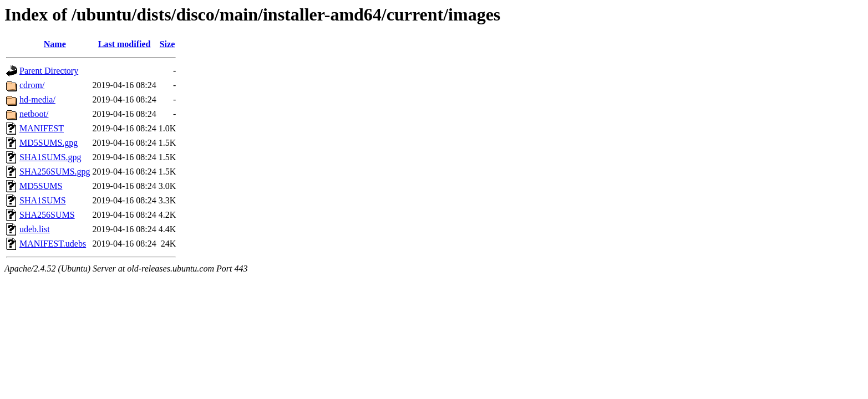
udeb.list (35, 229)
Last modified (125, 44)
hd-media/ (37, 99)
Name (55, 44)
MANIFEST (42, 128)
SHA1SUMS (43, 200)
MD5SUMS (41, 186)
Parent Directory (49, 71)
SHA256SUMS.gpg (55, 172)
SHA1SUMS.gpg (50, 157)
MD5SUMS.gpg (49, 143)
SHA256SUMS (47, 215)
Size (167, 44)
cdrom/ (32, 85)
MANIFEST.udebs (53, 244)
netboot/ (34, 114)
